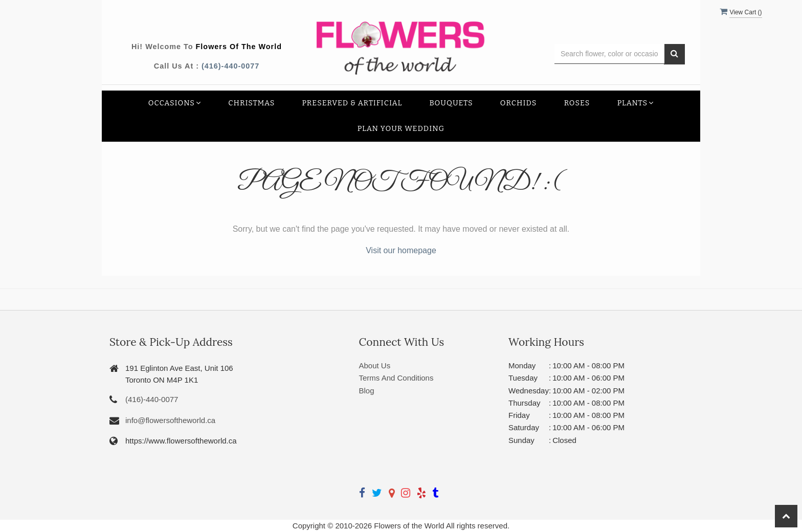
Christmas (251, 103)
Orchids (519, 103)
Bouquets (451, 103)
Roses (577, 103)
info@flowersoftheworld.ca (170, 420)
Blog (367, 391)
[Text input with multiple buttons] (609, 54)
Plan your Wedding (401, 129)
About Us (375, 365)
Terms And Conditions (396, 378)
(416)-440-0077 (230, 66)
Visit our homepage (401, 250)
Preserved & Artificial (352, 103)
